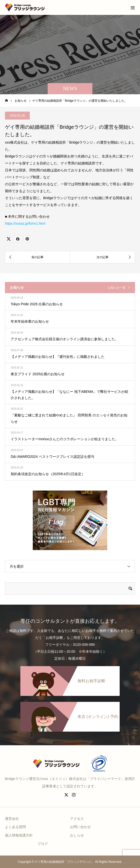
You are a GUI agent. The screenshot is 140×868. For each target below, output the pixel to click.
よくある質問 (15, 827)
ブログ (43, 844)
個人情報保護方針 (19, 835)
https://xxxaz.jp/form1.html (25, 223)
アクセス (77, 819)
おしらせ (77, 835)
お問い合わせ (80, 827)
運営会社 (12, 819)
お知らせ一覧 (117, 288)
